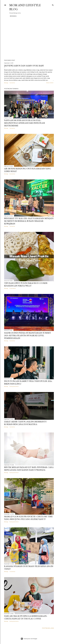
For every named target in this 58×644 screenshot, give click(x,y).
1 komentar (12, 83)
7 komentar (12, 572)
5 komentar (12, 174)
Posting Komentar (14, 386)
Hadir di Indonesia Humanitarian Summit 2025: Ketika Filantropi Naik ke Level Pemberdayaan (28, 335)
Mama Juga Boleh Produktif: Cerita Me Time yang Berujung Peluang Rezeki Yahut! (28, 518)
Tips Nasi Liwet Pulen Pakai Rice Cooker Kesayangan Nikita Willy (26, 284)
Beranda (13, 16)
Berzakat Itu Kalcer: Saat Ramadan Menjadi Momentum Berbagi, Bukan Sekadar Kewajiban (29, 221)
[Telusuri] (53, 5)
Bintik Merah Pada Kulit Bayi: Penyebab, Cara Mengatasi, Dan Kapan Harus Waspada (29, 469)
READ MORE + (50, 83)
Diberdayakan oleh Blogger (29, 639)
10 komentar (13, 288)
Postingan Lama (48, 628)
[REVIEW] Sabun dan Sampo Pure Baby (24, 66)
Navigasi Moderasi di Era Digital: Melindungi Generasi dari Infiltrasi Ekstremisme (25, 123)
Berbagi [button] (6, 83)
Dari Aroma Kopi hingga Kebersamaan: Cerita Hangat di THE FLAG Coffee (26, 617)
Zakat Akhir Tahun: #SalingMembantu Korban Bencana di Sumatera (25, 423)
